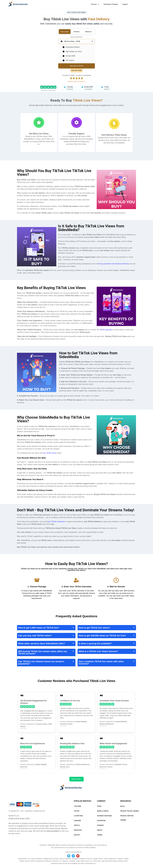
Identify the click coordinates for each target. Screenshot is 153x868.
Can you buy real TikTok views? (35, 635)
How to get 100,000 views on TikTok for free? (102, 635)
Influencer (88, 32)
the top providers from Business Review (113, 264)
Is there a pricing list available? (95, 643)
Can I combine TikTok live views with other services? (101, 663)
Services (95, 4)
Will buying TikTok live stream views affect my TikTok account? (42, 652)
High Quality (65, 32)
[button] (46, 628)
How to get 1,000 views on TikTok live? (39, 628)
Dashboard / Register (111, 4)
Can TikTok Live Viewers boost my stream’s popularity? (41, 663)
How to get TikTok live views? (94, 628)
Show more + (76, 779)
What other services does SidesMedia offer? (41, 643)
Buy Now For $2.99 (76, 66)
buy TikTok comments (56, 522)
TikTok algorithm (106, 330)
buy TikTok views (50, 453)
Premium (76, 32)
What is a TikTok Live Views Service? (98, 651)
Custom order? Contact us (76, 81)
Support (125, 4)
